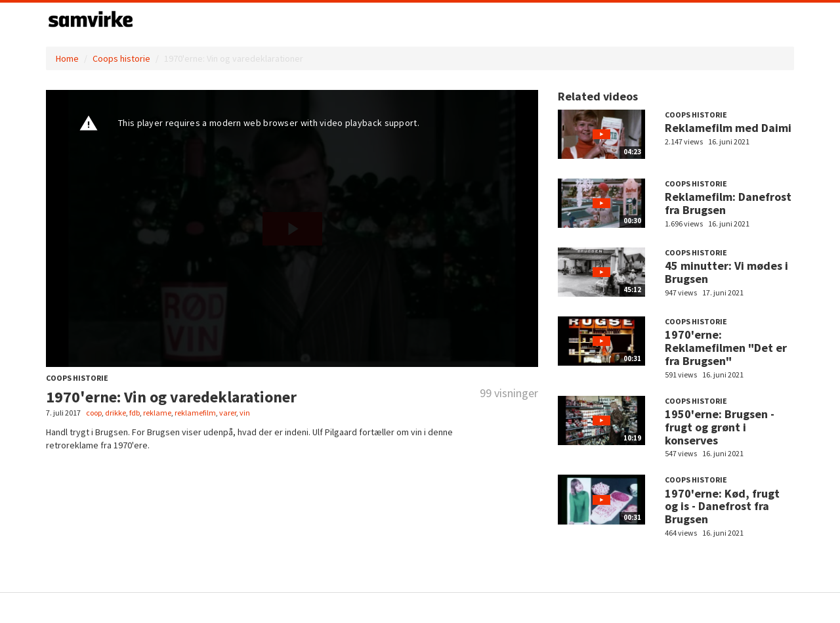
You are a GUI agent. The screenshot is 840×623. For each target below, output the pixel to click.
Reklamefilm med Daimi (728, 128)
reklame (157, 413)
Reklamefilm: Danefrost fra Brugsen (728, 203)
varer (228, 413)
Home (67, 58)
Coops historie (121, 58)
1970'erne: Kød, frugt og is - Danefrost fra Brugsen (722, 506)
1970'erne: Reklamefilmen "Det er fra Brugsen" (726, 348)
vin (245, 413)
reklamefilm (195, 413)
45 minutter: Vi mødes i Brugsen (726, 272)
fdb (135, 413)
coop (94, 413)
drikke (115, 413)
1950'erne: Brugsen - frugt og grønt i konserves (720, 427)
